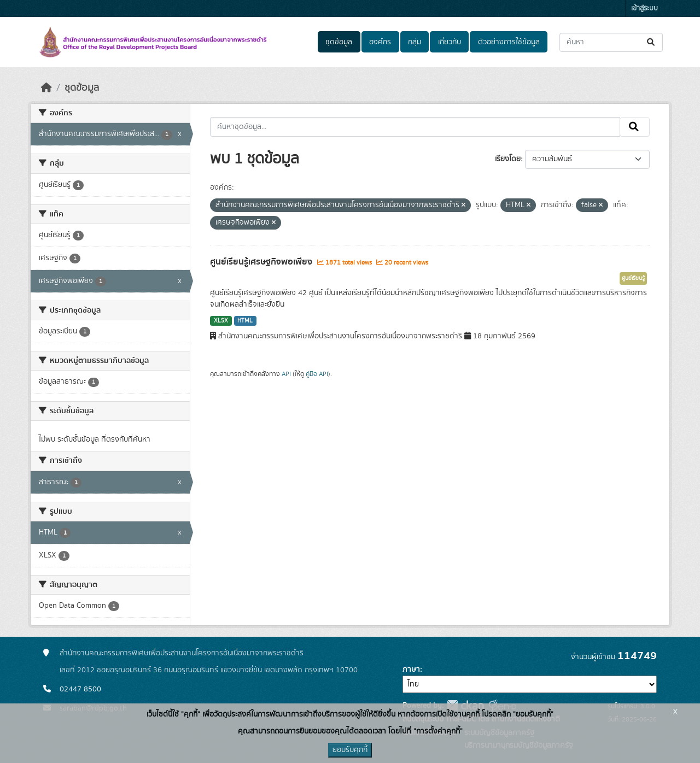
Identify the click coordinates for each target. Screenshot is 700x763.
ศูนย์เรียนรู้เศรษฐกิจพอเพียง (262, 262)
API (286, 374)
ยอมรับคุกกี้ (350, 750)
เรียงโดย (508, 159)
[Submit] (652, 42)
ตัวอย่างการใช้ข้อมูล (509, 42)
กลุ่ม (415, 42)
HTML (245, 321)
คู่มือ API (317, 374)
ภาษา (411, 670)
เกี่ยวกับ (450, 42)
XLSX (221, 321)
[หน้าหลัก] (46, 88)
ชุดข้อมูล (339, 42)
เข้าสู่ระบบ (644, 8)
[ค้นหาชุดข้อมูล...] (611, 42)
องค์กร (380, 42)
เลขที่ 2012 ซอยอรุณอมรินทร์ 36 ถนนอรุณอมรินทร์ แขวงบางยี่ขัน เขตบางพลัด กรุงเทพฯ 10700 (209, 670)
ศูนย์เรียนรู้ (633, 278)
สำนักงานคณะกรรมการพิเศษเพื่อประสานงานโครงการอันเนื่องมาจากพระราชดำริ (182, 653)
